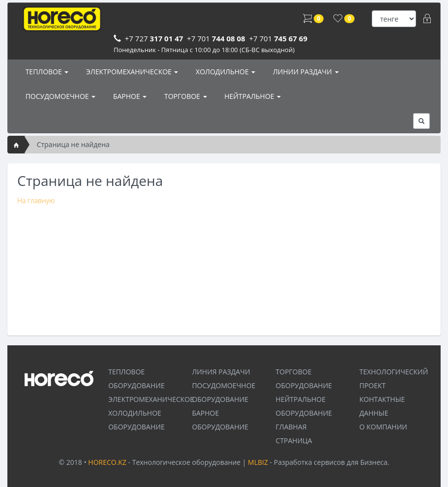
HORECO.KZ (107, 462)
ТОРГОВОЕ (184, 96)
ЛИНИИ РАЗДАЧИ (305, 72)
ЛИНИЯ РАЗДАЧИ (221, 372)
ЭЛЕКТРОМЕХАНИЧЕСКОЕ (131, 72)
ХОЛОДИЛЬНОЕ (224, 72)
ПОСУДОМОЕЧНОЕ (60, 96)
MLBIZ (258, 462)
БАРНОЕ (129, 96)
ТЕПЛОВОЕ (46, 72)
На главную (36, 200)
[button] (421, 121)
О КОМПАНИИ (383, 427)
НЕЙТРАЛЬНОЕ (252, 96)
